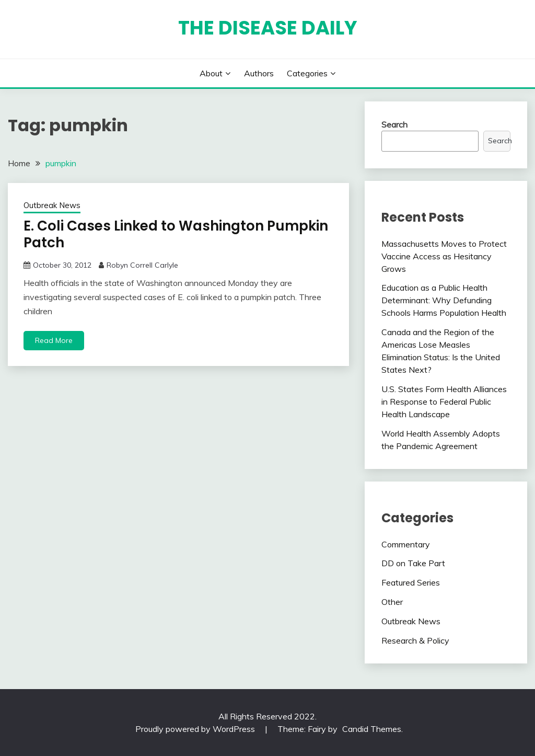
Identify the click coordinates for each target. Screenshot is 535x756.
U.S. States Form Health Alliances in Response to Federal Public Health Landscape (444, 402)
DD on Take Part (413, 563)
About (211, 73)
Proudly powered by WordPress (196, 729)
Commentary (406, 544)
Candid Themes (372, 729)
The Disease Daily (268, 28)
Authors (259, 73)
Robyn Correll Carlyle (142, 265)
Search (394, 124)
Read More (54, 340)
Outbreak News (52, 205)
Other (392, 602)
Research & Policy (415, 640)
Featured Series (411, 582)
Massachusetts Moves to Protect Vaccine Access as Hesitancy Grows (444, 256)
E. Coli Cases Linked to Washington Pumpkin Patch (176, 234)
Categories (307, 73)
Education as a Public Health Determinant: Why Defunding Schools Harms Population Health (444, 300)
